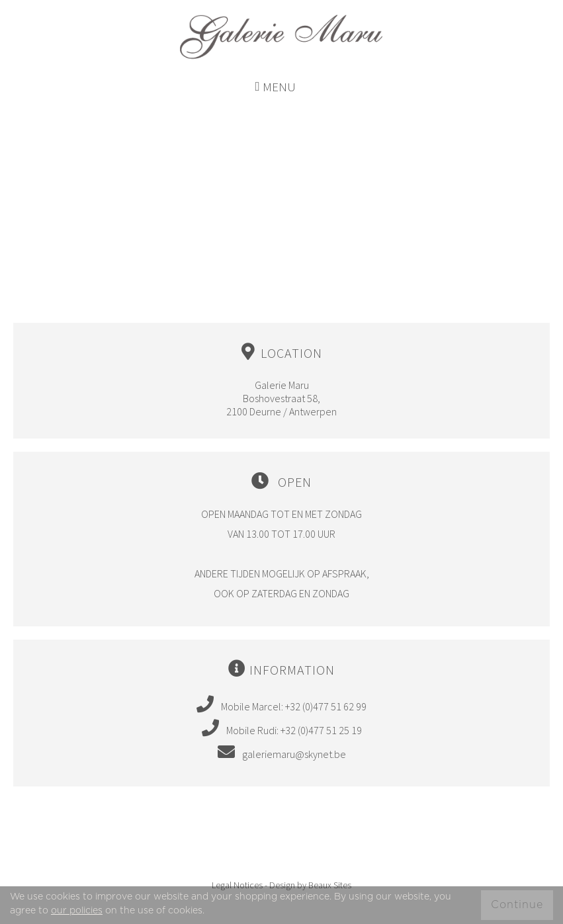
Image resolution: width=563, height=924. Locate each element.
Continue (517, 905)
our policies (77, 911)
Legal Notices (237, 885)
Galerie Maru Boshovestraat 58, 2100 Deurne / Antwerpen (281, 380)
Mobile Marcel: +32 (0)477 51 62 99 (281, 704)
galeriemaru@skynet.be (282, 752)
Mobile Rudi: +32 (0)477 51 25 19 (282, 728)
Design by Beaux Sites (310, 885)
